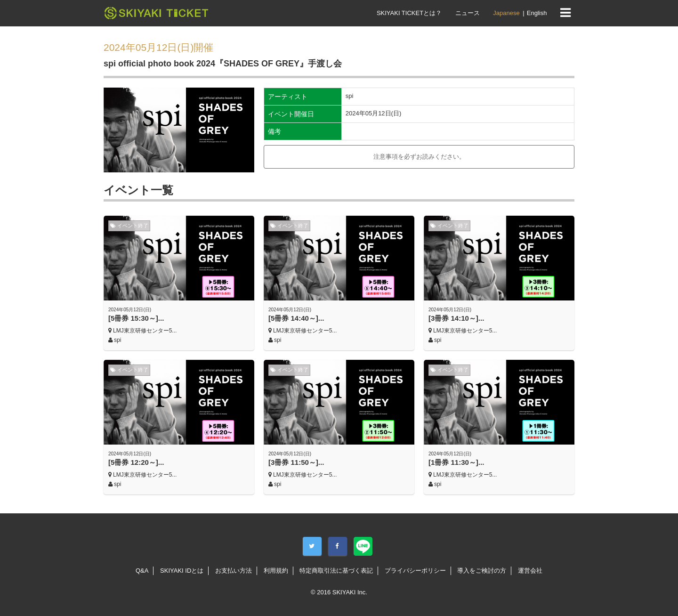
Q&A (142, 571)
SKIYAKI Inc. (350, 592)
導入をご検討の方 (482, 571)
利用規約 (276, 571)
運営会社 (530, 571)
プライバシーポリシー (415, 571)
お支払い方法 (234, 571)
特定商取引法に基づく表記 (336, 571)
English (537, 13)
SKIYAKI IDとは (182, 571)
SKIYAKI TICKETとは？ (409, 13)
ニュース (468, 13)
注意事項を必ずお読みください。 (419, 157)
